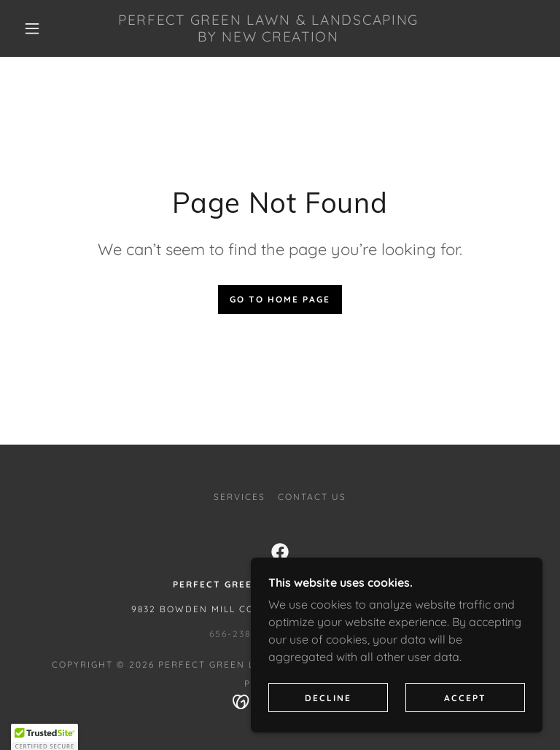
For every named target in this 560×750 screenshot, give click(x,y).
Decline (328, 728)
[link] (268, 37)
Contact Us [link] (312, 497)
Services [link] (240, 497)
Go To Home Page (280, 299)
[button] (32, 28)
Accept (465, 728)
